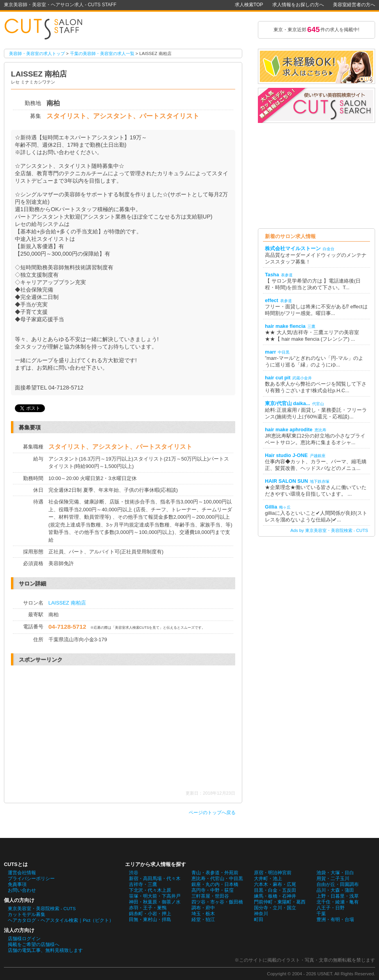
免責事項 (17, 884)
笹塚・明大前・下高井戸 (155, 896)
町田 (259, 920)
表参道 (287, 275)
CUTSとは (16, 864)
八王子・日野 (331, 908)
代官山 (318, 404)
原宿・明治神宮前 (273, 873)
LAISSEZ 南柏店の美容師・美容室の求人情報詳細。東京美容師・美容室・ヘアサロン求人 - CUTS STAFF (47, 29)
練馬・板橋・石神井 (275, 896)
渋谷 (134, 873)
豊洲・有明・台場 (335, 920)
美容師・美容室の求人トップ (37, 53)
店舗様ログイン (24, 939)
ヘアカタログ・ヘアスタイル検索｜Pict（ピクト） (61, 920)
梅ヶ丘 (285, 507)
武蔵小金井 (302, 378)
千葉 (321, 914)
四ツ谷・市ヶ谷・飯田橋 (217, 902)
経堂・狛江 (203, 920)
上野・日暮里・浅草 (338, 896)
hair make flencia (285, 326)
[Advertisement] (80, 728)
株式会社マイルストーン (293, 248)
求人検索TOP (249, 5)
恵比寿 (320, 430)
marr (270, 352)
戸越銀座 (318, 456)
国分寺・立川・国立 (275, 908)
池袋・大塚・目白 (335, 873)
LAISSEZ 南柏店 (67, 603)
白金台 (329, 249)
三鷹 (311, 326)
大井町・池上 (268, 879)
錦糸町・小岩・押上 (150, 914)
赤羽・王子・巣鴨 (148, 908)
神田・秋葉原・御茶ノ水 (155, 902)
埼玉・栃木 (203, 914)
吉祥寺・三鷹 (143, 884)
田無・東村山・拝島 (150, 920)
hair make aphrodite (289, 430)
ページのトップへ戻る (212, 813)
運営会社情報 (22, 873)
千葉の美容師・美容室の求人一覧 (102, 53)
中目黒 (284, 352)
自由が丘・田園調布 (338, 884)
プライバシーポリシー (31, 879)
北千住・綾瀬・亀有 (338, 902)
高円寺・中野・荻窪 (213, 890)
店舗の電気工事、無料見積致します (45, 950)
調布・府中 (203, 908)
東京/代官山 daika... (288, 403)
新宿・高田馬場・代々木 (155, 879)
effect (272, 300)
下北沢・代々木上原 (150, 890)
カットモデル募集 (27, 914)
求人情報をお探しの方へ (298, 5)
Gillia (271, 507)
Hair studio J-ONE (286, 455)
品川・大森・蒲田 (335, 890)
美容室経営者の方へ (354, 5)
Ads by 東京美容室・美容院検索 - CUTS (329, 530)
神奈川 (261, 914)
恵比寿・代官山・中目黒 (217, 879)
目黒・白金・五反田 (275, 890)
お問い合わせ (22, 890)
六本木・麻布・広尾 (275, 884)
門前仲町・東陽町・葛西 (280, 902)
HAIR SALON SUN (286, 481)
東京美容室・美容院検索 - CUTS (42, 909)
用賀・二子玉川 (333, 879)
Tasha (272, 275)
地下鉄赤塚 (320, 481)
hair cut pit (278, 378)
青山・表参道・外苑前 (215, 873)
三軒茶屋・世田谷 (210, 896)
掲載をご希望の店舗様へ (34, 944)
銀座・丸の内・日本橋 (215, 884)
